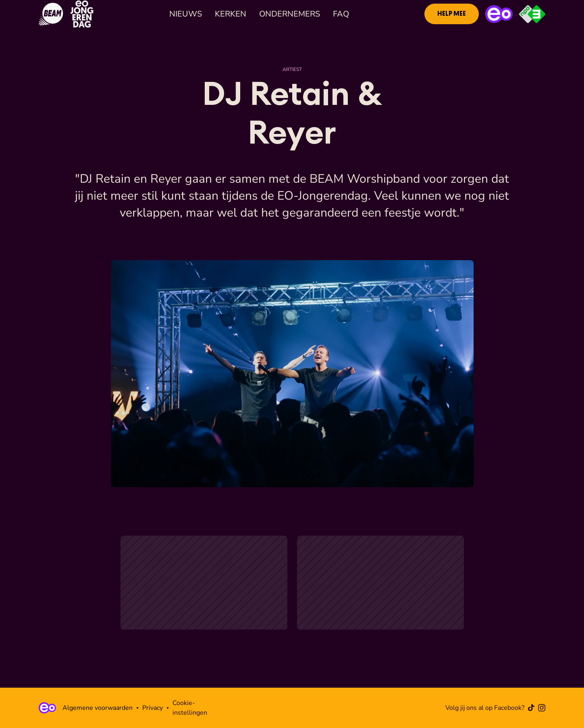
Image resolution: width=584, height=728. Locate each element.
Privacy (153, 708)
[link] (452, 14)
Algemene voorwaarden (98, 708)
